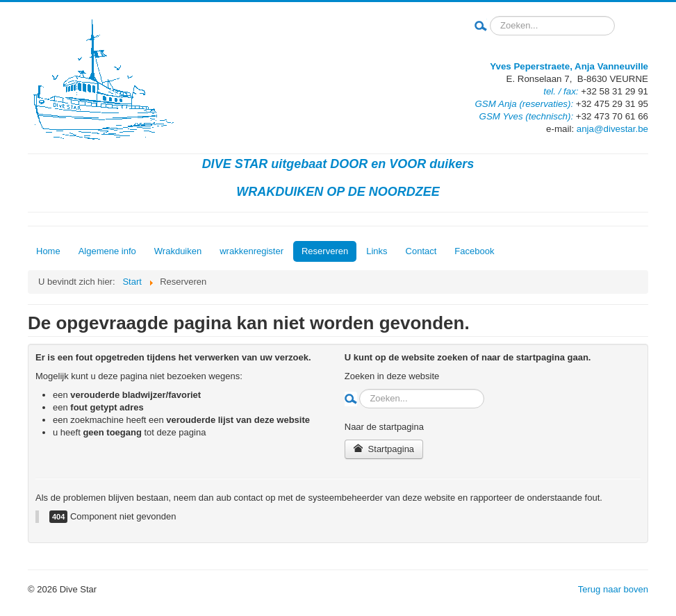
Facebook (474, 251)
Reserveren (325, 251)
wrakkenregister (252, 251)
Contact (421, 251)
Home (48, 251)
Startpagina (384, 449)
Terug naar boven (613, 589)
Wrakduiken (178, 251)
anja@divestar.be (612, 129)
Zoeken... (487, 16)
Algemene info (107, 251)
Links (377, 251)
